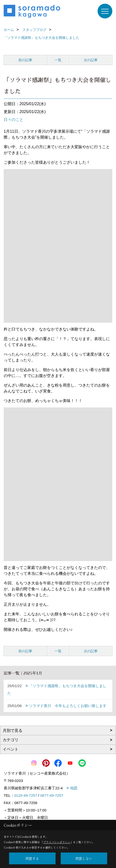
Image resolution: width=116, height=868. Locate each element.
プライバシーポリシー (57, 842)
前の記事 (25, 60)
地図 (74, 788)
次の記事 (91, 60)
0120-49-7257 (26, 795)
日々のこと (14, 120)
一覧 (58, 60)
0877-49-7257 (51, 795)
